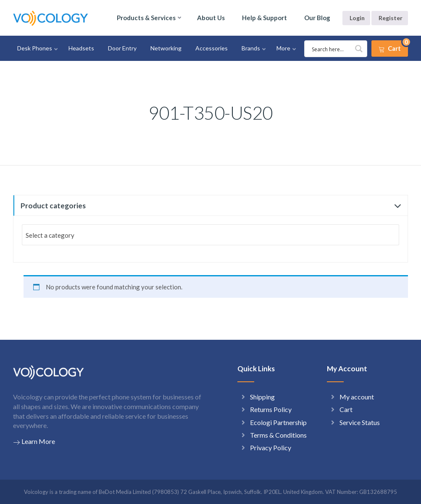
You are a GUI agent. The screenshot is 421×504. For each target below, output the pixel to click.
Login (357, 18)
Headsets (81, 48)
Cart (346, 409)
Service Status (360, 422)
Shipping (262, 397)
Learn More (34, 441)
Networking (166, 48)
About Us (211, 18)
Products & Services (146, 18)
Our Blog (317, 18)
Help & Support (264, 18)
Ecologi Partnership (278, 422)
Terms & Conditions (278, 435)
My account (357, 397)
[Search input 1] (337, 49)
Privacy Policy (271, 448)
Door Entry (122, 48)
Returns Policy (271, 409)
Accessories (212, 48)
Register (391, 18)
